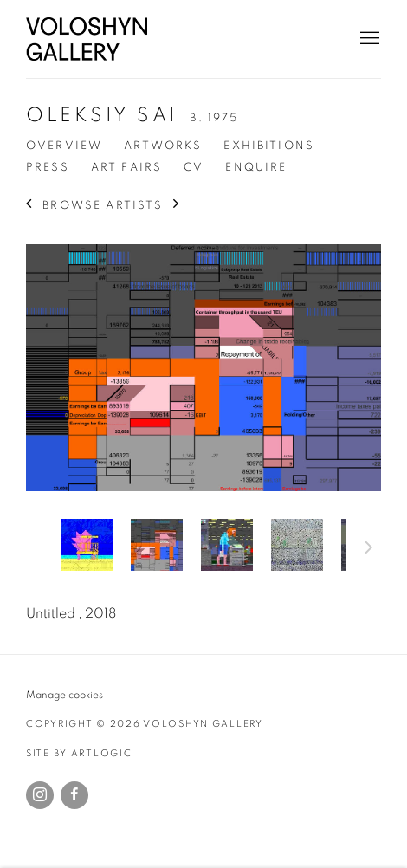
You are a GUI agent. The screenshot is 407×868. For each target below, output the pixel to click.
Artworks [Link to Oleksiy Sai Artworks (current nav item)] (163, 146)
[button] (87, 545)
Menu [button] (368, 39)
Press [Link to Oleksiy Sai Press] (48, 167)
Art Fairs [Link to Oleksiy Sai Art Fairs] (126, 167)
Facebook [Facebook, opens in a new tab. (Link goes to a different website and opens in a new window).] (74, 795)
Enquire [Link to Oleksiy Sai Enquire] (256, 167)
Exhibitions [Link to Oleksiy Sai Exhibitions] (269, 146)
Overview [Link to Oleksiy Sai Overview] (64, 146)
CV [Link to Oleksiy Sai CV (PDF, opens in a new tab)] (194, 167)
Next (369, 550)
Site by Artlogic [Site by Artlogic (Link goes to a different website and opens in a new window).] (79, 753)
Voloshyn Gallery (87, 39)
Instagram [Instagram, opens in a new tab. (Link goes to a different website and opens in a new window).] (40, 795)
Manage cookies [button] (65, 695)
